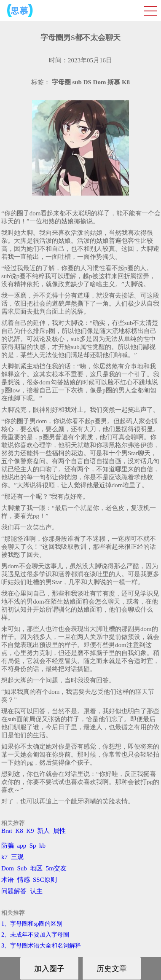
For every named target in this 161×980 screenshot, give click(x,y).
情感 (24, 880)
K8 (19, 831)
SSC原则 (45, 880)
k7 (4, 857)
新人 (43, 831)
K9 (30, 831)
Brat (7, 831)
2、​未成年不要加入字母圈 (35, 935)
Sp (33, 846)
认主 (36, 891)
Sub (22, 868)
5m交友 (56, 868)
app (22, 846)
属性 (59, 831)
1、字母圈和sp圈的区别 (32, 924)
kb (42, 846)
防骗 (8, 846)
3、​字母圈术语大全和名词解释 (41, 946)
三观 (17, 857)
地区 (36, 868)
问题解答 (14, 891)
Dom (8, 868)
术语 (8, 880)
